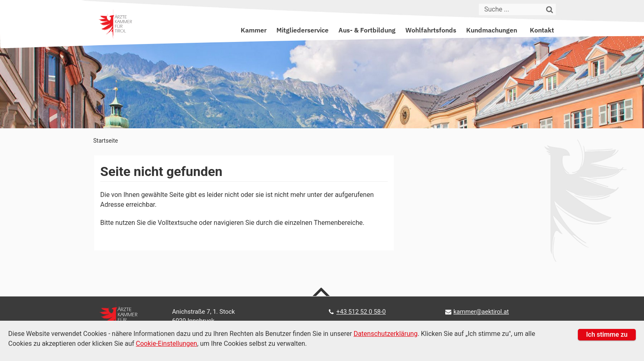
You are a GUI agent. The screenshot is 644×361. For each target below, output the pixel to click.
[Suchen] (550, 9)
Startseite (106, 141)
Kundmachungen (492, 30)
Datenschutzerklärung (386, 334)
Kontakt (542, 30)
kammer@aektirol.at (481, 312)
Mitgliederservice (302, 30)
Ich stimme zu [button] (607, 334)
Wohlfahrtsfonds (431, 30)
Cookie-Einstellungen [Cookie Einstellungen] (167, 344)
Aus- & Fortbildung (367, 30)
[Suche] (512, 9)
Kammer (254, 30)
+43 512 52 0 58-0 (361, 312)
